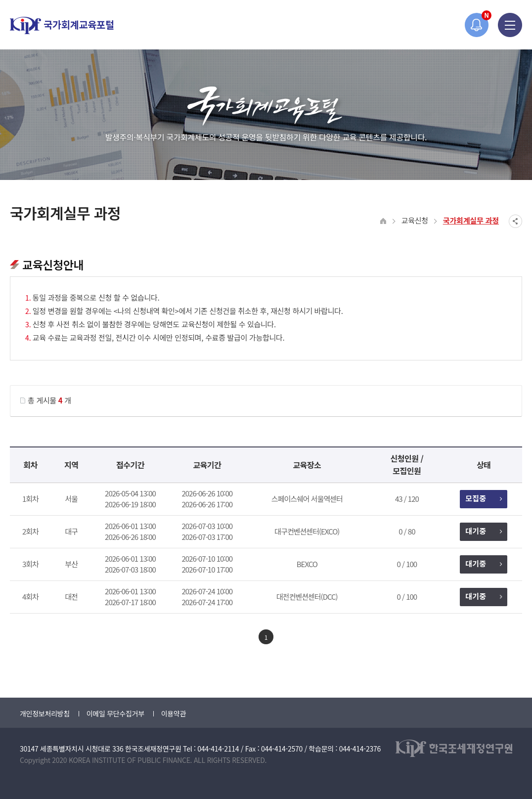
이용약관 (174, 713)
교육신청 (415, 220)
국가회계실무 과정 (471, 220)
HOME (383, 221)
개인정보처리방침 (45, 713)
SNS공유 (515, 221)
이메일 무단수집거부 (115, 713)
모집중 (483, 498)
